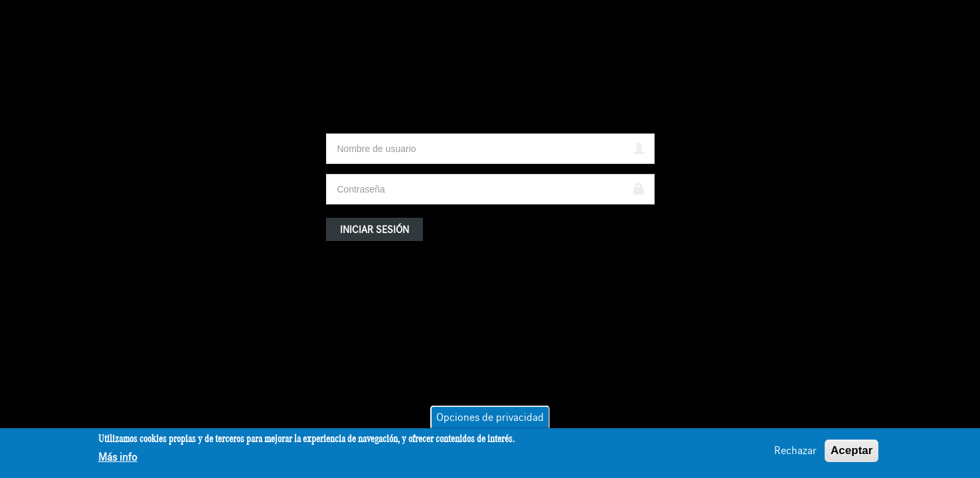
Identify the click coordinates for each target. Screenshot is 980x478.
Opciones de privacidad (490, 419)
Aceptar (852, 452)
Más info (118, 459)
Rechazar (795, 452)
